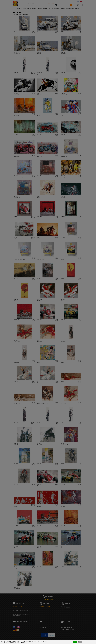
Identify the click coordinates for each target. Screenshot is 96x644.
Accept (75, 642)
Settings (80, 642)
